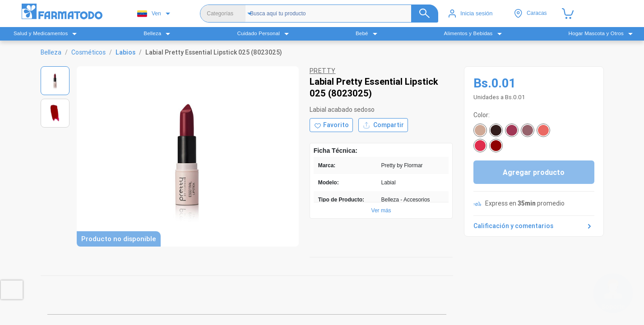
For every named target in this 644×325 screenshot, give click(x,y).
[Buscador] (341, 14)
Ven (149, 14)
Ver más (381, 211)
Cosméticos (88, 52)
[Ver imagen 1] (55, 81)
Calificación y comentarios (534, 226)
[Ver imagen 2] (55, 113)
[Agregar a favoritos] (331, 125)
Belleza (51, 52)
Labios (125, 52)
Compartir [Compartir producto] (383, 125)
